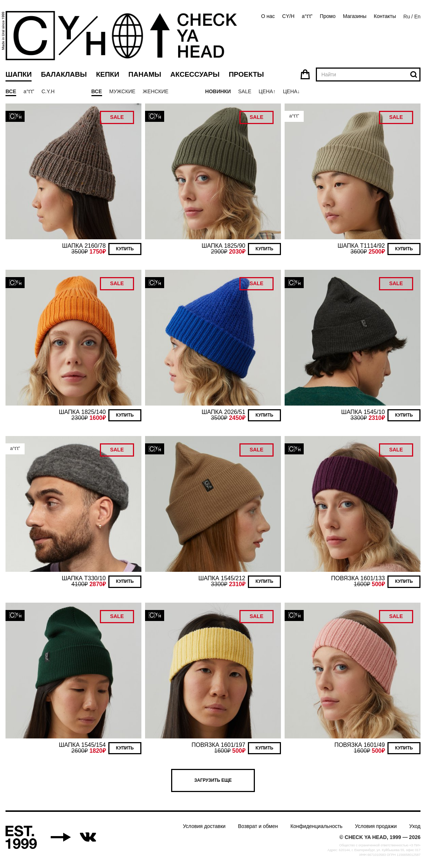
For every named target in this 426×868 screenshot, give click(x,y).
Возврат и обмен (258, 826)
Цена (266, 91)
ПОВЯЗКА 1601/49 (360, 745)
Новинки (218, 91)
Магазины (355, 16)
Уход (415, 826)
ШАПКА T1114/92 (361, 246)
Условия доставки (204, 826)
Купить (125, 249)
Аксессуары (195, 74)
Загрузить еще (213, 780)
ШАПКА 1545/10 (363, 412)
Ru (407, 17)
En (417, 17)
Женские (156, 91)
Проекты (246, 74)
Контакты (385, 16)
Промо (328, 16)
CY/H (288, 16)
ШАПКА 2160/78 (84, 246)
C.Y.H (48, 91)
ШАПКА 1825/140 (82, 412)
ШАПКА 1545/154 (82, 745)
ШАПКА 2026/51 (223, 412)
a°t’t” (307, 16)
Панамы (145, 74)
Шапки (19, 74)
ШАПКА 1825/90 (223, 246)
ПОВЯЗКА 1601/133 (358, 578)
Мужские (122, 91)
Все (11, 91)
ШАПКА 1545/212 (222, 578)
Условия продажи (376, 826)
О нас (268, 16)
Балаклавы (64, 74)
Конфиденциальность (317, 826)
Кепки (107, 74)
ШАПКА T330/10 (84, 578)
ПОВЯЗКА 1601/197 (219, 745)
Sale (245, 91)
